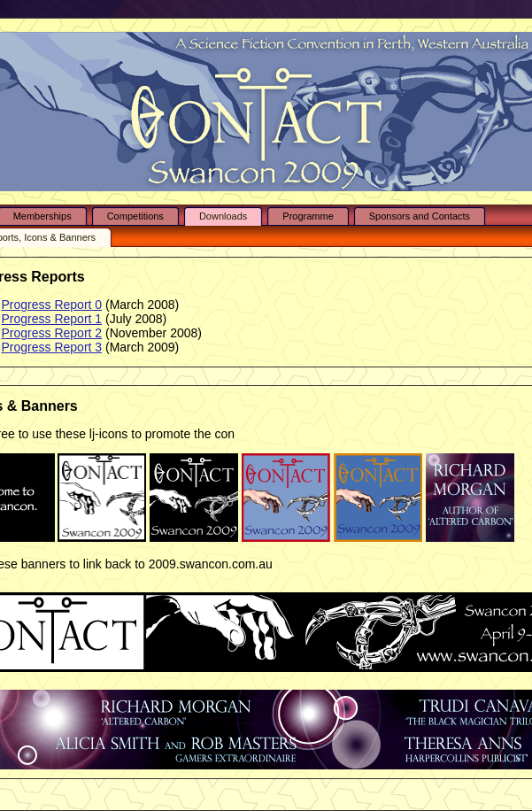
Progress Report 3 (52, 347)
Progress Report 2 (52, 333)
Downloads (223, 216)
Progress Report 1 (52, 319)
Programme (308, 216)
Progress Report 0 (52, 305)
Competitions (135, 216)
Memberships (42, 216)
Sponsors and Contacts (420, 216)
